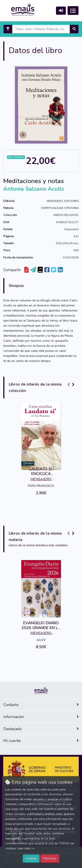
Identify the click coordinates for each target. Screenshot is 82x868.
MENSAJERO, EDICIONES (63, 201)
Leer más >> (26, 848)
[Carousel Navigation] (72, 384)
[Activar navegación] (73, 11)
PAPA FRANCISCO (41, 486)
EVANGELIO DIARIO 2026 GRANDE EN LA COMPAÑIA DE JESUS (41, 628)
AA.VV (41, 640)
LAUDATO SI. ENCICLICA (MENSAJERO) (41, 474)
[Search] (41, 29)
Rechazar (50, 858)
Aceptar (31, 858)
